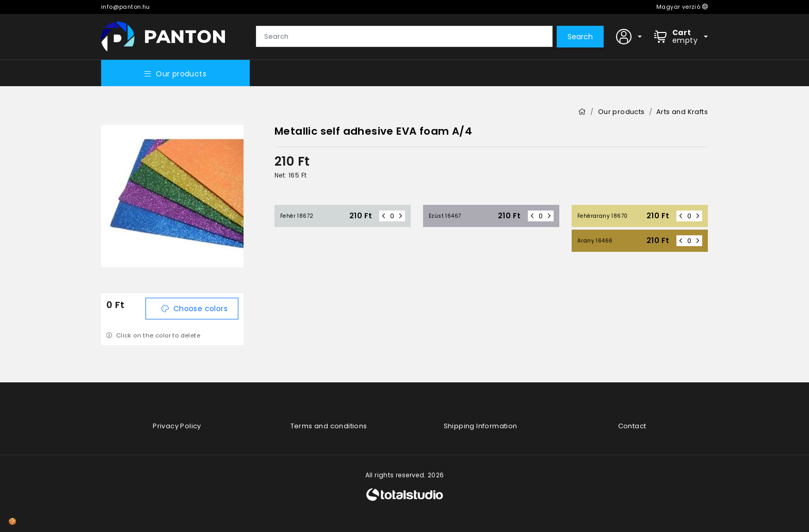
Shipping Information (481, 426)
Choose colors (195, 309)
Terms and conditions (329, 426)
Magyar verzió (682, 7)
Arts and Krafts (682, 112)
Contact (632, 426)
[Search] (404, 37)
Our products (175, 74)
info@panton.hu (126, 7)
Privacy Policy (177, 426)
